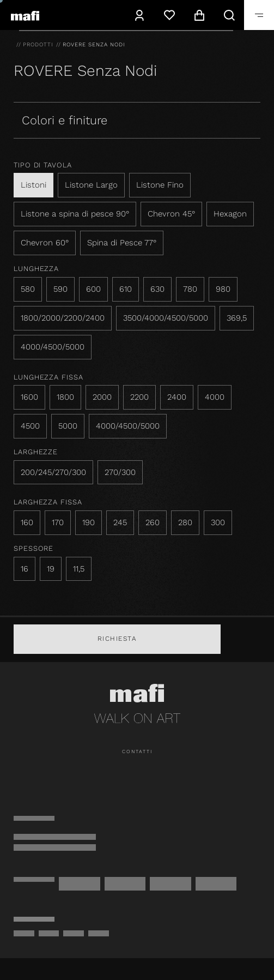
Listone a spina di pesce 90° (75, 214)
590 (60, 289)
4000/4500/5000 (53, 347)
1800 (65, 397)
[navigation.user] (139, 15)
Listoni (34, 185)
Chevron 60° (45, 243)
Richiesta (117, 639)
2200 (139, 397)
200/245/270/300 (53, 472)
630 (157, 289)
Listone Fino (160, 185)
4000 (215, 397)
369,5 (237, 318)
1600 (29, 397)
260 (153, 522)
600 (93, 289)
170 (58, 522)
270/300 (120, 472)
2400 (177, 397)
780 (190, 289)
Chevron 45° (171, 214)
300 (218, 522)
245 (120, 522)
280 (185, 522)
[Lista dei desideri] (169, 15)
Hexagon (230, 214)
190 (89, 522)
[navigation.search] (229, 15)
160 (27, 522)
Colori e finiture (65, 120)
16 (25, 569)
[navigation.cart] (199, 15)
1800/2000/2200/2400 (63, 318)
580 (28, 289)
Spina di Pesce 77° (122, 243)
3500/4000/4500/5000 (166, 318)
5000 (68, 426)
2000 (102, 397)
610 (126, 289)
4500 (30, 426)
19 (51, 569)
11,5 (79, 569)
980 (223, 289)
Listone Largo (91, 185)
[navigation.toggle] (259, 15)
